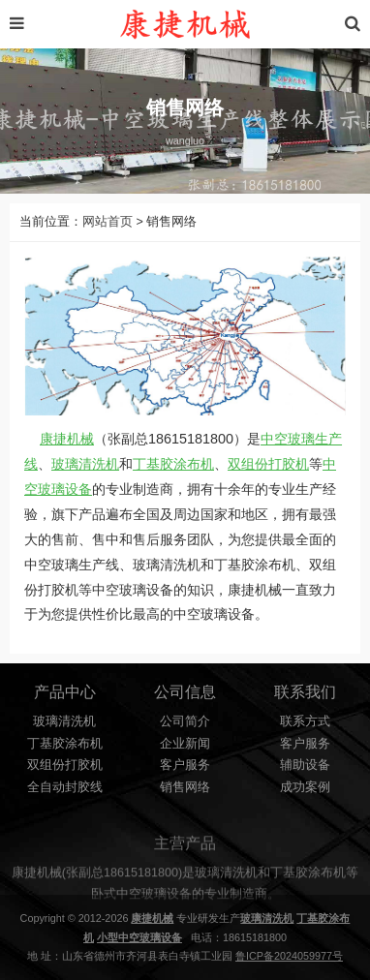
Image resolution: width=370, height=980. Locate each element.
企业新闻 (185, 744)
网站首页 (108, 222)
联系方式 (305, 721)
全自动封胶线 (65, 787)
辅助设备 (305, 765)
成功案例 (305, 787)
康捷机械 (67, 439)
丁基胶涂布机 (173, 464)
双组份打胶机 (268, 464)
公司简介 (185, 721)
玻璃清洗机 (85, 464)
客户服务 (185, 765)
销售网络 (185, 787)
